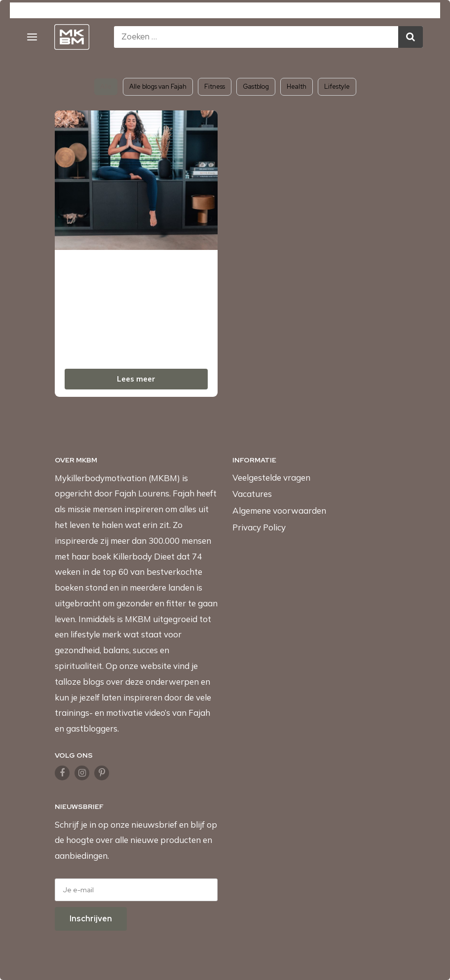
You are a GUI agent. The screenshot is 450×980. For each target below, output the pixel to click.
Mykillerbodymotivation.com (61, 11)
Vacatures (252, 494)
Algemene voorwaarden (279, 510)
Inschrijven (91, 919)
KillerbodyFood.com (222, 11)
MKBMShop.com (148, 11)
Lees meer (136, 379)
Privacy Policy (259, 527)
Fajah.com (287, 11)
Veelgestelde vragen (271, 477)
